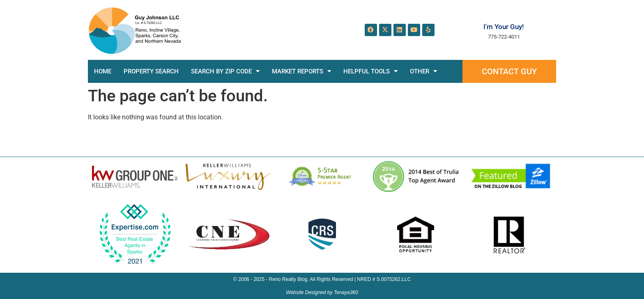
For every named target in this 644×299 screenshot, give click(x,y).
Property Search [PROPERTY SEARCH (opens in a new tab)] (151, 71)
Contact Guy (509, 71)
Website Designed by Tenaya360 (322, 292)
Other (423, 71)
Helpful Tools (370, 71)
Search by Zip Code (225, 71)
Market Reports (301, 71)
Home (103, 71)
